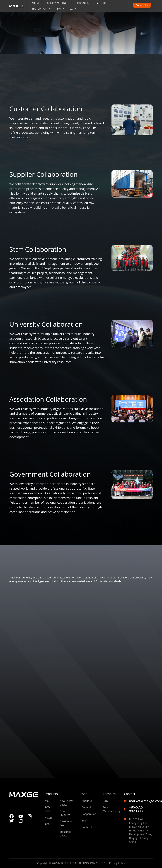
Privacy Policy (117, 863)
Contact (130, 794)
